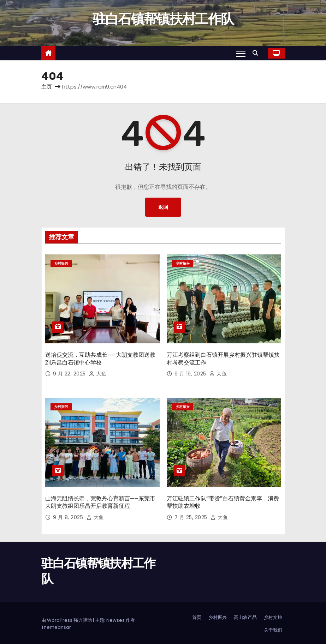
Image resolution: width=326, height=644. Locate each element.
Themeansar (56, 626)
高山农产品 (245, 616)
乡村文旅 (273, 616)
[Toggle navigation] (241, 53)
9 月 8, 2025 (69, 516)
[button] (257, 53)
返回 (163, 207)
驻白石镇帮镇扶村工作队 (163, 19)
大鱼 (98, 373)
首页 (197, 616)
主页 (47, 87)
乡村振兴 (61, 263)
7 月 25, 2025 (192, 516)
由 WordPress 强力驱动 (67, 619)
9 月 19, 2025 (191, 373)
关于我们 (273, 629)
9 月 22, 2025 (70, 373)
